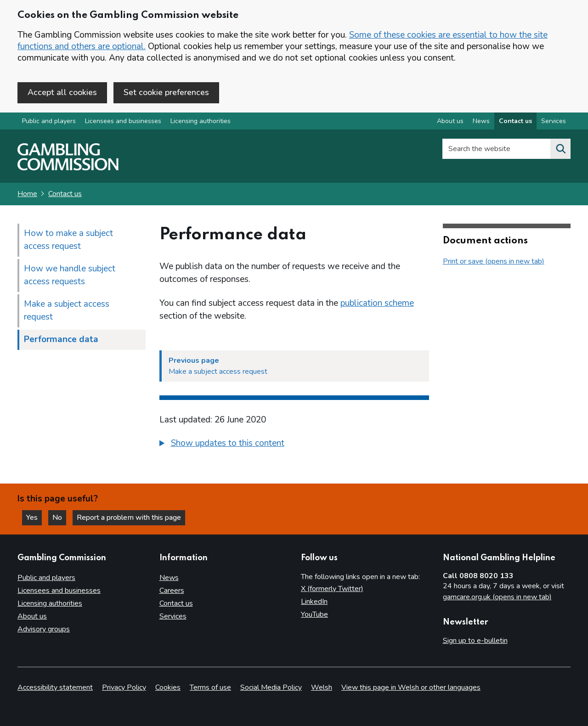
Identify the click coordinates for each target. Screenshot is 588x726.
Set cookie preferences (166, 92)
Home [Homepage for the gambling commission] (27, 194)
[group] (294, 445)
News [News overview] (481, 121)
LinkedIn (314, 602)
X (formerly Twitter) (332, 589)
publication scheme (377, 303)
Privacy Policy (124, 687)
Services (173, 616)
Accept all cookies (62, 92)
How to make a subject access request (68, 240)
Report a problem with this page (129, 518)
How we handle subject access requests (70, 275)
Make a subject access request (67, 310)
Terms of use (210, 687)
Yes (34, 518)
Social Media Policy (271, 687)
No (59, 518)
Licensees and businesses (123, 121)
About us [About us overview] (450, 121)
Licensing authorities (201, 121)
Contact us (65, 194)
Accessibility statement (55, 687)
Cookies (168, 687)
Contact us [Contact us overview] (515, 121)
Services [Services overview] (554, 121)
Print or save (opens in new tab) (494, 261)
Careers (172, 591)
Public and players (49, 121)
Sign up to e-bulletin (475, 641)
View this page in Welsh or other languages (411, 687)
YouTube (314, 614)
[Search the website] (560, 149)
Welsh (322, 687)
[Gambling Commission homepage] (68, 168)
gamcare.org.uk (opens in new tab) (497, 597)
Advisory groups (44, 629)
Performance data (61, 339)
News (169, 578)
